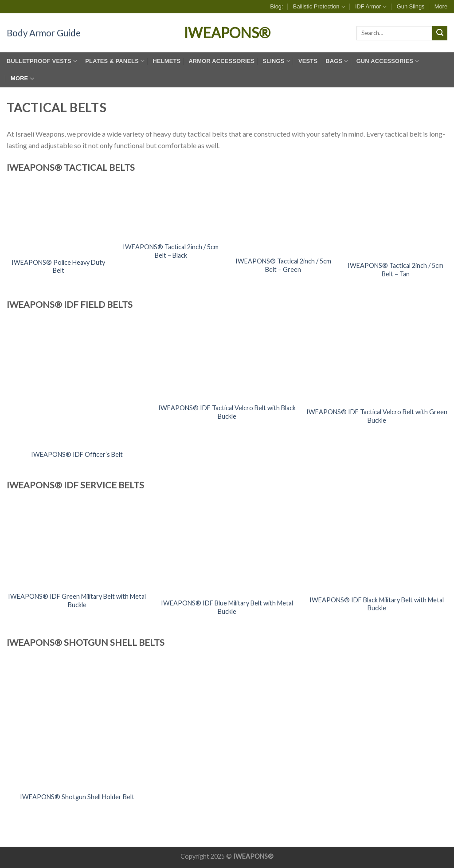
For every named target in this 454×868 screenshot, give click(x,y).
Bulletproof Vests (42, 61)
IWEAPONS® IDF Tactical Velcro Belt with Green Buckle (377, 416)
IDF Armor (371, 7)
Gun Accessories (388, 61)
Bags (337, 61)
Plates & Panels (115, 61)
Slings (276, 61)
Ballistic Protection (319, 7)
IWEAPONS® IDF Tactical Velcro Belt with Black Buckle (227, 412)
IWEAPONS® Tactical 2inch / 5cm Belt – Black (171, 251)
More (441, 6)
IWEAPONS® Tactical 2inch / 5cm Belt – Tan (395, 270)
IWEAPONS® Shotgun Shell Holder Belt (77, 797)
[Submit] (440, 33)
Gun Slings (411, 6)
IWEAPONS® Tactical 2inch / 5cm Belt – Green (283, 265)
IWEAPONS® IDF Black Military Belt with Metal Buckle (377, 604)
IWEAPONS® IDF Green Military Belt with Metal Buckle (77, 601)
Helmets (166, 61)
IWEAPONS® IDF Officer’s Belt (77, 454)
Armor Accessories (221, 61)
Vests (308, 61)
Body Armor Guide (44, 33)
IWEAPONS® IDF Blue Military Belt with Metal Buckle (227, 607)
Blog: (276, 6)
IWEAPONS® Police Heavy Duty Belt (58, 267)
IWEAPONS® (227, 33)
